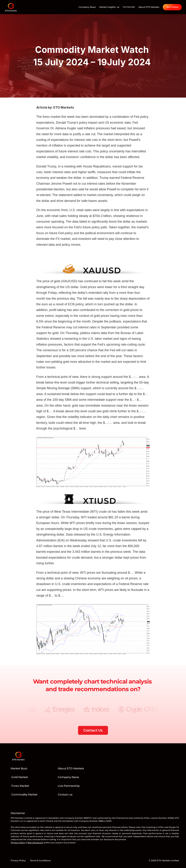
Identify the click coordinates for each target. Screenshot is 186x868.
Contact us (65, 794)
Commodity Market (24, 794)
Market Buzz (19, 768)
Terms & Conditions (40, 860)
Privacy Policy (18, 860)
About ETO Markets (149, 7)
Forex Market (20, 786)
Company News (87, 7)
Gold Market (19, 777)
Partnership (129, 7)
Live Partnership (69, 786)
